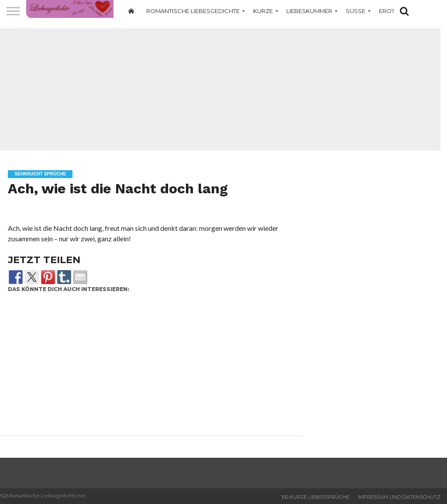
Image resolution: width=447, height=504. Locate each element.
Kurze (263, 11)
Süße (356, 11)
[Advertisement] (148, 367)
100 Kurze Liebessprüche (315, 497)
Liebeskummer (309, 11)
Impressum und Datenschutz (399, 497)
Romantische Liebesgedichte (193, 11)
